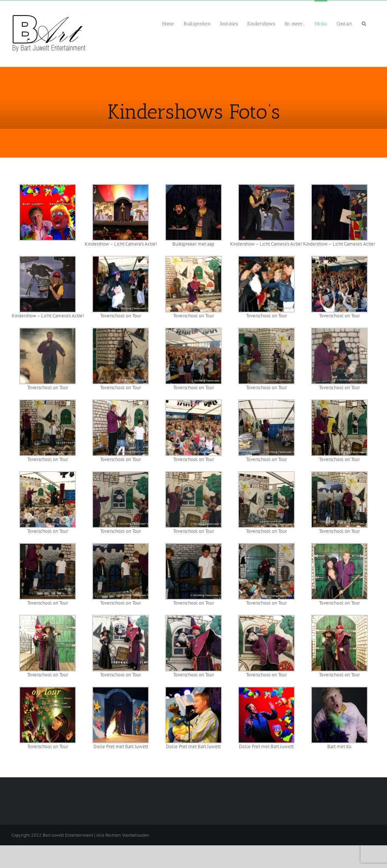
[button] (364, 23)
